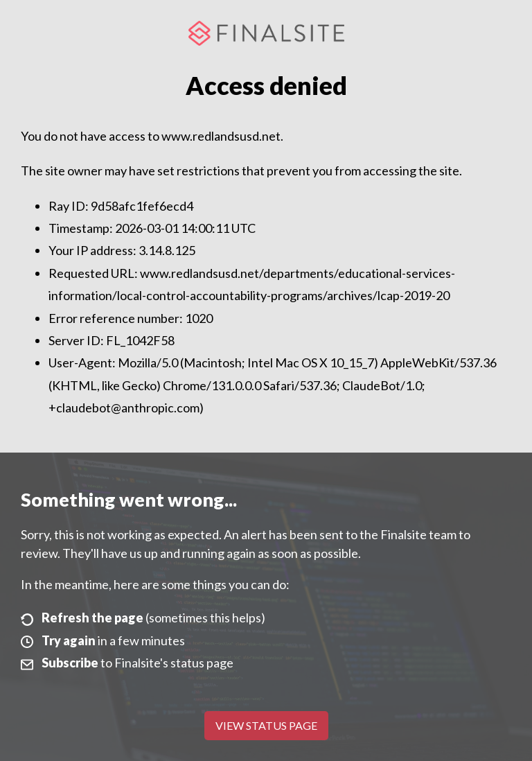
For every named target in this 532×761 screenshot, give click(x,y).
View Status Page (266, 725)
